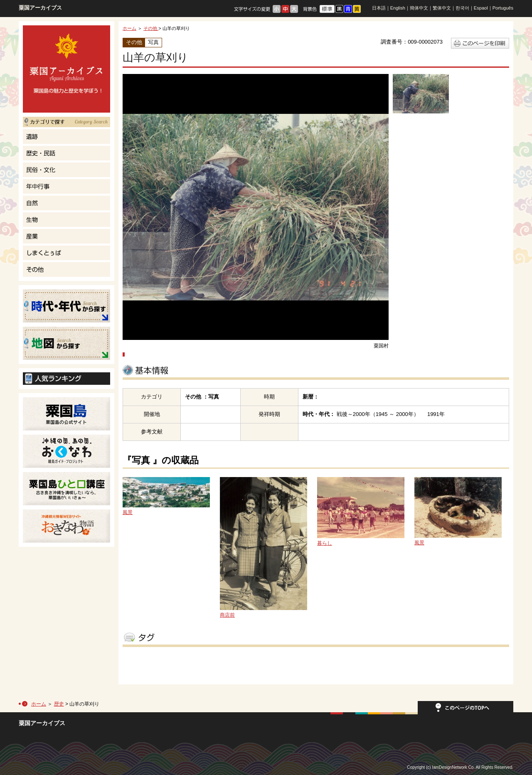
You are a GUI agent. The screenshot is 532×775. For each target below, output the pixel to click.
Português (503, 8)
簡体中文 (419, 8)
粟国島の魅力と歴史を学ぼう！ (66, 69)
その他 (151, 28)
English (398, 8)
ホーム (129, 28)
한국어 (462, 8)
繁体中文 (442, 8)
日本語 (379, 8)
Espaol (481, 8)
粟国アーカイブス (40, 8)
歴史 (59, 704)
